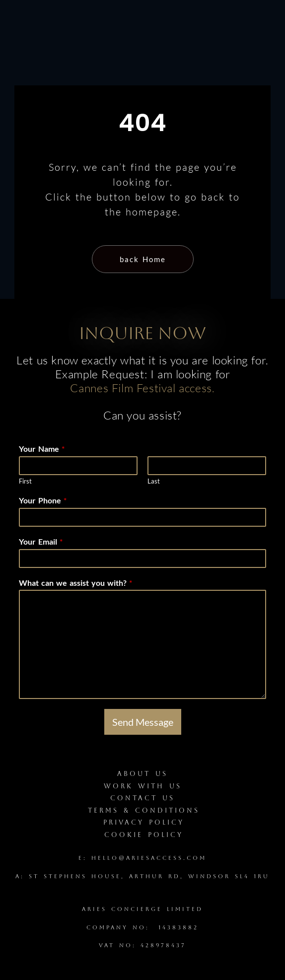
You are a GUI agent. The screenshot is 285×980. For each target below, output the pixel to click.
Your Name (42, 449)
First (25, 481)
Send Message (143, 722)
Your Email (41, 541)
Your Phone (43, 500)
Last (154, 481)
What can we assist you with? (75, 583)
